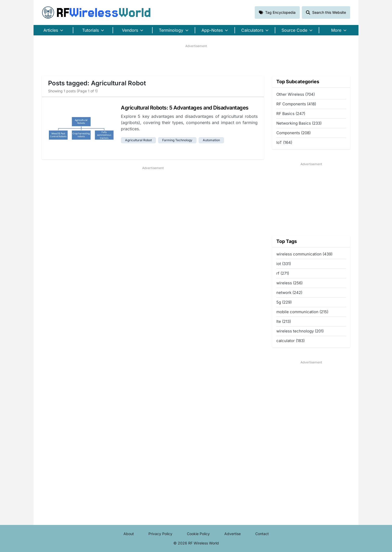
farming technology (177, 140)
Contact (262, 534)
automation (211, 140)
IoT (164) (284, 142)
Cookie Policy (198, 534)
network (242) (289, 293)
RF (96, 12)
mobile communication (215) (302, 312)
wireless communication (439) (304, 254)
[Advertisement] (196, 60)
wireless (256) (289, 283)
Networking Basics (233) (299, 123)
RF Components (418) (296, 104)
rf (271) (283, 273)
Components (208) (293, 133)
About (129, 534)
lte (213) (284, 321)
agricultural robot (138, 140)
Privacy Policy (160, 534)
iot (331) (284, 264)
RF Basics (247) (291, 114)
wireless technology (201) (300, 331)
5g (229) (284, 302)
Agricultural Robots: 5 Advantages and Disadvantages (185, 108)
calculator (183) (290, 341)
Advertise (233, 534)
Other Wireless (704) (296, 94)
